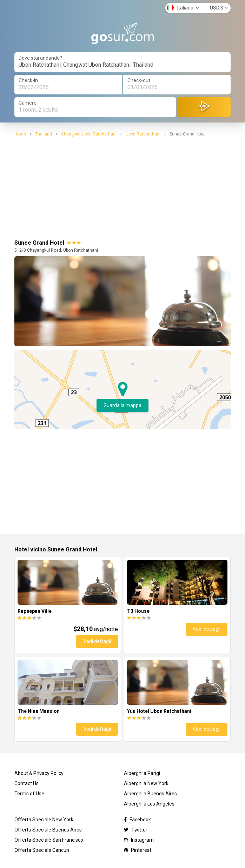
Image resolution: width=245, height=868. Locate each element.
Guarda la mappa (122, 405)
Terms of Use (29, 794)
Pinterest (138, 850)
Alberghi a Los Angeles (149, 804)
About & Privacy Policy (39, 773)
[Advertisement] (122, 187)
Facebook (137, 820)
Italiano (183, 8)
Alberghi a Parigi (142, 773)
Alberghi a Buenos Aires (150, 794)
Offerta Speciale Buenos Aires (48, 830)
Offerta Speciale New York (44, 820)
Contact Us (27, 783)
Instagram (139, 840)
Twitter (136, 830)
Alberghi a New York (146, 783)
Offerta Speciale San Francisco (49, 840)
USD (219, 8)
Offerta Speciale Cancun (42, 850)
